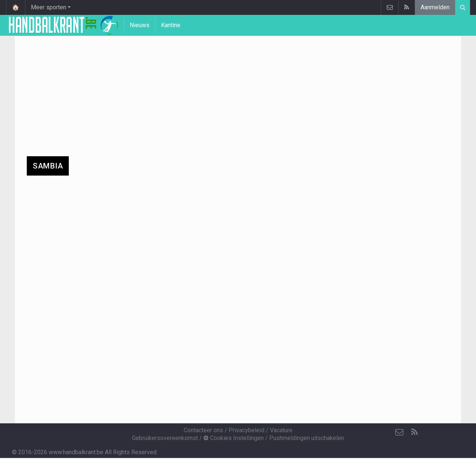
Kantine (171, 25)
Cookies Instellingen (234, 438)
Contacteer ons (203, 430)
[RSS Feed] (414, 432)
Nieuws (140, 25)
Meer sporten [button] (49, 7)
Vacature (281, 430)
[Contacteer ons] (399, 432)
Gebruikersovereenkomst (165, 438)
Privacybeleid (247, 430)
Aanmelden (435, 7)
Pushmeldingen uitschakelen (307, 438)
